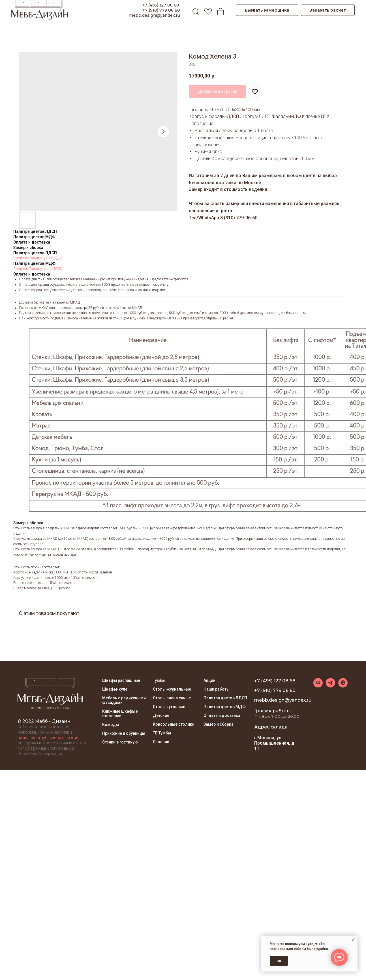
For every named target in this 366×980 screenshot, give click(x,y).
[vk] (318, 686)
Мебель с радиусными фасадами (124, 700)
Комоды (111, 725)
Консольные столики (174, 724)
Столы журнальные (172, 689)
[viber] (343, 686)
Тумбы (159, 680)
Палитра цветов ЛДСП (225, 698)
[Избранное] (207, 10)
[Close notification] (353, 940)
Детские (161, 715)
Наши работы (217, 689)
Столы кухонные (169, 707)
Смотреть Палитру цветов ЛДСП (38, 258)
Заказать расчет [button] (328, 10)
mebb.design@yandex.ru (155, 15)
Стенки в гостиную (120, 742)
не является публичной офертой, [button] (48, 738)
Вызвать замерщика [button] (267, 10)
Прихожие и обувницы (124, 733)
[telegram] (330, 686)
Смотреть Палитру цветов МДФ (38, 269)
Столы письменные (172, 698)
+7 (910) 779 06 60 (161, 10)
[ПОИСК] (194, 10)
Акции (209, 680)
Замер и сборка (219, 724)
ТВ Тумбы (162, 733)
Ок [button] (279, 961)
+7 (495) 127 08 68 (161, 5)
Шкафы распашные (121, 680)
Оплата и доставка (222, 715)
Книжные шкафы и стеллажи (120, 713)
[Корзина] (219, 10)
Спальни (161, 742)
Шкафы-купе (115, 689)
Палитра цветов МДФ (225, 707)
